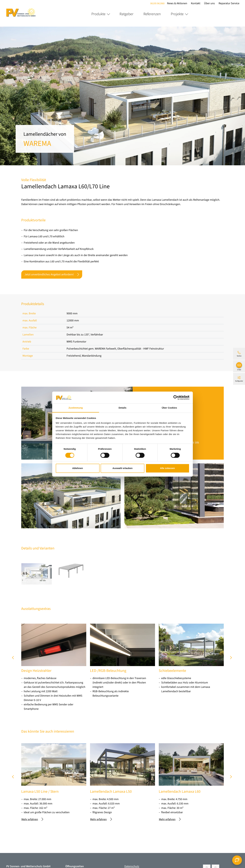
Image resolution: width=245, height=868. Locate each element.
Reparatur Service (229, 3)
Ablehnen (77, 468)
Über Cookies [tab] (169, 408)
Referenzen (152, 14)
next (231, 659)
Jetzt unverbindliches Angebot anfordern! (52, 275)
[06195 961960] (239, 354)
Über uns (209, 3)
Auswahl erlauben (122, 468)
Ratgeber (126, 14)
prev (14, 659)
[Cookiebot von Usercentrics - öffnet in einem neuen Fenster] (176, 397)
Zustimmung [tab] (76, 408)
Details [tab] (122, 408)
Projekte (177, 14)
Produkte (98, 14)
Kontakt (196, 3)
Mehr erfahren (32, 819)
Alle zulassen (167, 468)
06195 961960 (157, 3)
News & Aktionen (177, 3)
